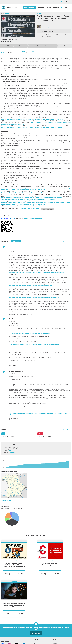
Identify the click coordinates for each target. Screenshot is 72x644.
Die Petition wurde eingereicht (16, 247)
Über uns (35, 642)
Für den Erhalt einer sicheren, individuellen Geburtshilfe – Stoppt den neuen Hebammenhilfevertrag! (14, 565)
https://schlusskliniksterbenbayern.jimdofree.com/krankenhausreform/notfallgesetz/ (30, 286)
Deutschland (14, 541)
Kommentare (29, 52)
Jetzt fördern (36, 633)
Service (49, 8)
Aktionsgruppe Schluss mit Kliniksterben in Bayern (55, 27)
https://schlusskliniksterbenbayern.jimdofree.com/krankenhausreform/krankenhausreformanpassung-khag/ (36, 272)
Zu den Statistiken (6, 501)
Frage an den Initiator (47, 209)
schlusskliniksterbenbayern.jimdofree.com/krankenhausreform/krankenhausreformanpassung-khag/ (35, 344)
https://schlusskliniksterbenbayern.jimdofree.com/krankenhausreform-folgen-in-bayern (24, 116)
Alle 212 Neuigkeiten (62, 241)
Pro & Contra (11, 53)
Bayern (7, 13)
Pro (3, 434)
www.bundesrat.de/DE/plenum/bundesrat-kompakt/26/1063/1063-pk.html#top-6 (29, 333)
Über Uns (56, 8)
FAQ (54, 642)
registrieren (53, 2)
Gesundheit (40, 13)
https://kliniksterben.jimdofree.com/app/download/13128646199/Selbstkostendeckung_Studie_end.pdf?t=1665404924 (32, 127)
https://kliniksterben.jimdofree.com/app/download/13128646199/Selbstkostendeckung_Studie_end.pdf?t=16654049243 (32, 119)
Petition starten (29, 8)
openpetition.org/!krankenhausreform (34, 218)
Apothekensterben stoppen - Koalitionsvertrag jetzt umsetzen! (50, 564)
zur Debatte (64, 429)
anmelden (61, 2)
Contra (40, 434)
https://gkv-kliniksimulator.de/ (40, 206)
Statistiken (38, 53)
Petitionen (41, 8)
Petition (3, 53)
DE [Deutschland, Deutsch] (68, 2)
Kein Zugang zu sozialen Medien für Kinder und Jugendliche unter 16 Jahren (14, 605)
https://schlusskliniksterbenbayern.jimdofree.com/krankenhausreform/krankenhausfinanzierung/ (34, 298)
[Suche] (70, 8)
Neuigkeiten (20, 52)
